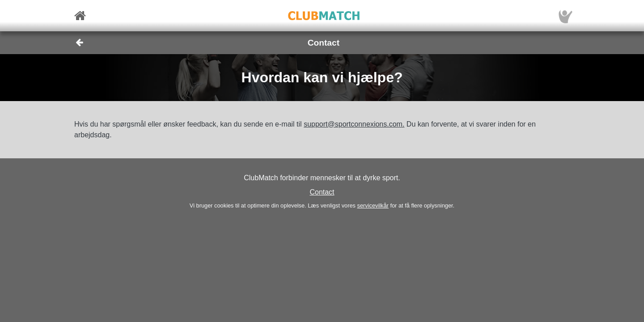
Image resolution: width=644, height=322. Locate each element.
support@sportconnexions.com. (354, 124)
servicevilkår (373, 205)
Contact (322, 192)
